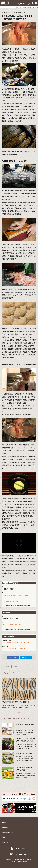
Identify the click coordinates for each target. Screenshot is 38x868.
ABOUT (5, 822)
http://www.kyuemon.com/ (11, 601)
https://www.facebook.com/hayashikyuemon (16, 595)
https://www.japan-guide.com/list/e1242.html (16, 642)
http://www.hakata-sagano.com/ (12, 625)
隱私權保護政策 (8, 832)
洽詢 (4, 837)
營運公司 (5, 842)
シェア (13, 657)
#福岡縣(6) (6, 667)
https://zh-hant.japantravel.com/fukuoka (15, 648)
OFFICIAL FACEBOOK (19, 848)
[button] (19, 712)
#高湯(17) (16, 667)
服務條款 (5, 827)
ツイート (26, 657)
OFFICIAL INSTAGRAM (19, 854)
